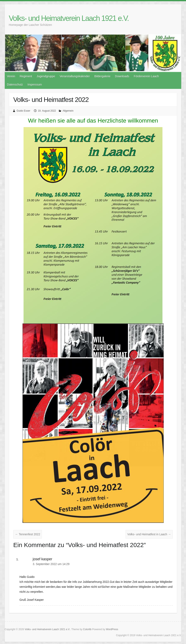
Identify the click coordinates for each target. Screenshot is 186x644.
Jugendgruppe (46, 76)
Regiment (26, 76)
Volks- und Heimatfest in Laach (149, 534)
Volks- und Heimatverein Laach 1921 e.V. (69, 18)
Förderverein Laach (146, 76)
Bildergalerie (102, 76)
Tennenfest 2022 (28, 534)
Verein (11, 76)
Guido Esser (23, 111)
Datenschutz (15, 85)
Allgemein (68, 111)
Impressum (35, 85)
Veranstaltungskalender (75, 76)
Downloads (122, 76)
